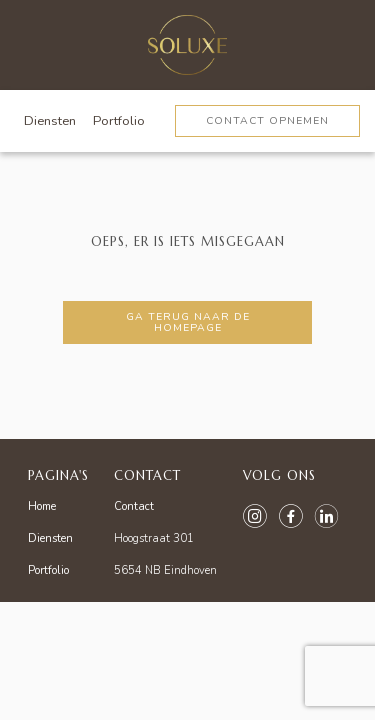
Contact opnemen (267, 120)
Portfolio (119, 121)
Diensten (50, 121)
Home (42, 506)
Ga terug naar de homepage (188, 321)
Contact (134, 506)
